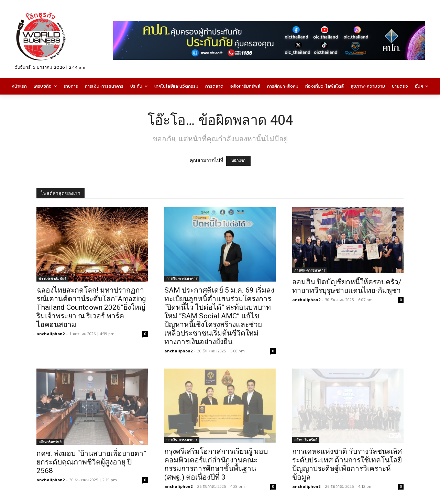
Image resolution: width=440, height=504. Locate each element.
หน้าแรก (238, 161)
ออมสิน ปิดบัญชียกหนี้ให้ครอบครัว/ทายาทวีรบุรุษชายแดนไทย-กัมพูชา (347, 286)
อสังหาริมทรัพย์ (50, 442)
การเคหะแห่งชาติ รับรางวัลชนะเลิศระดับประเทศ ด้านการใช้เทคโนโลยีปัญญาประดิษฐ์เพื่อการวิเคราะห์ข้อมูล (347, 464)
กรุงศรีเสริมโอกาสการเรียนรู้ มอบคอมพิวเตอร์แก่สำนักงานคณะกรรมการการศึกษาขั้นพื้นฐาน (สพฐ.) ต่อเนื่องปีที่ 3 (216, 464)
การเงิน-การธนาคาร (182, 278)
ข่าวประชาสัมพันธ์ (52, 278)
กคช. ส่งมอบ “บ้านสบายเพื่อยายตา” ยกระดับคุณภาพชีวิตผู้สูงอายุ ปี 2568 (91, 462)
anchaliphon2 (51, 334)
